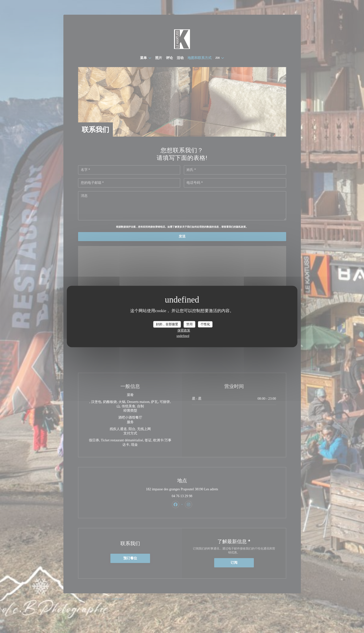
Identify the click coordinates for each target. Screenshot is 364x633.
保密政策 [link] (184, 331)
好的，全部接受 (167, 324)
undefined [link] (183, 336)
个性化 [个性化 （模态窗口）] (205, 324)
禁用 (189, 324)
